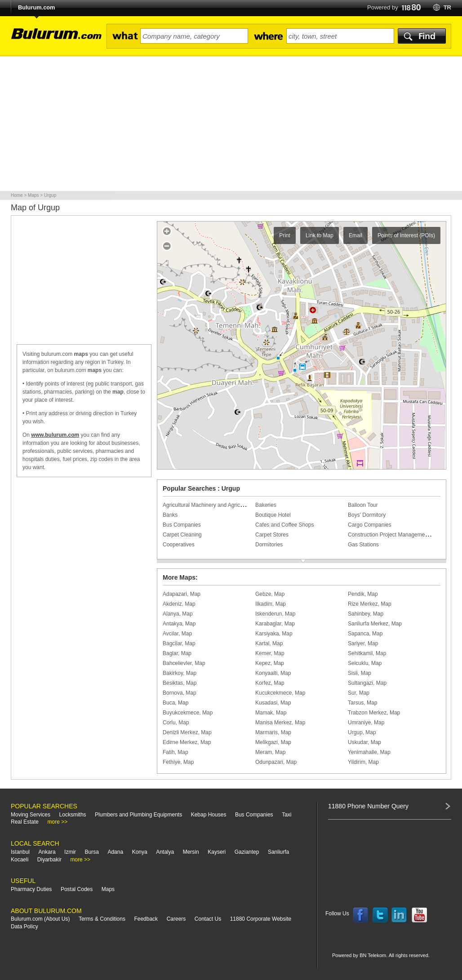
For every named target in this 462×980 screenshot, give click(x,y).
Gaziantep (247, 852)
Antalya (165, 852)
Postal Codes (77, 889)
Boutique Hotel (273, 515)
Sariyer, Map (363, 643)
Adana (115, 852)
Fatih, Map (175, 752)
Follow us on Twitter (380, 915)
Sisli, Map (360, 673)
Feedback (146, 919)
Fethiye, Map (178, 762)
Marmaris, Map (273, 732)
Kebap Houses (209, 815)
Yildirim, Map (363, 762)
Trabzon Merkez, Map (374, 713)
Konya (140, 852)
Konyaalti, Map (273, 673)
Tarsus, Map (362, 703)
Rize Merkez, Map (370, 604)
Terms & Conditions (102, 919)
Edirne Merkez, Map (187, 742)
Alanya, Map (178, 614)
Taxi (287, 815)
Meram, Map (270, 752)
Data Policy (24, 927)
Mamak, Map (271, 713)
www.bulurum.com (55, 435)
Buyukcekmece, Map (188, 713)
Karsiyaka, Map (274, 634)
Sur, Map (359, 693)
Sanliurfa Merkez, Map (375, 624)
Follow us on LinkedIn (400, 915)
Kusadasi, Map (273, 703)
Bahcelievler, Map (184, 663)
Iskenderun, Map (275, 614)
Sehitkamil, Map (367, 653)
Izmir (70, 852)
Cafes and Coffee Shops (285, 525)
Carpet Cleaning (182, 535)
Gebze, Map (270, 594)
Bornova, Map (180, 693)
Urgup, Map (362, 732)
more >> (58, 822)
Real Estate (25, 822)
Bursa (92, 852)
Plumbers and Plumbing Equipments (138, 815)
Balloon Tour (363, 505)
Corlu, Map (176, 723)
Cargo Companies (370, 525)
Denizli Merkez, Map (187, 732)
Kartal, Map (269, 643)
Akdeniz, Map (179, 604)
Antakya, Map (179, 624)
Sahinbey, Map (366, 614)
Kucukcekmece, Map (280, 693)
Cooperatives (179, 545)
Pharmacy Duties (31, 889)
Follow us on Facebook (360, 915)
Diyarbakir (49, 860)
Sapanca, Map (365, 634)
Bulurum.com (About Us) (40, 919)
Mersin (191, 852)
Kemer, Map (270, 653)
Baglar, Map (177, 653)
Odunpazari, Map (276, 762)
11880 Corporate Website (261, 919)
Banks (170, 515)
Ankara (47, 852)
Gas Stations (363, 545)
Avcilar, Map (177, 634)
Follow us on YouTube (419, 915)
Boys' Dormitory (367, 515)
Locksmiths (73, 815)
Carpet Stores (272, 535)
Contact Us (208, 919)
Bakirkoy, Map (180, 673)
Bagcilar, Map (179, 643)
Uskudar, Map (364, 742)
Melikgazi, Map (273, 742)
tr (447, 7)
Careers (176, 919)
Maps (108, 889)
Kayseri (217, 852)
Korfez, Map (270, 683)
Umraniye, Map (366, 723)
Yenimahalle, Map (369, 752)
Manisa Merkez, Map (280, 723)
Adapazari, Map (182, 594)
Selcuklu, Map (365, 663)
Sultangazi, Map (367, 683)
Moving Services (31, 815)
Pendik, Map (363, 594)
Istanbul (20, 852)
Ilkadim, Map (271, 604)
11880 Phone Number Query (368, 806)
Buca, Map (175, 703)
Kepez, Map (270, 663)
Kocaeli (20, 860)
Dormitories (269, 545)
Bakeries (266, 505)
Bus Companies (182, 525)
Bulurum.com (36, 7)
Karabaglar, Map (275, 624)
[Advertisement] (231, 124)
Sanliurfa (278, 852)
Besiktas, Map (180, 683)
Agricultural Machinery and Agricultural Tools (216, 505)
